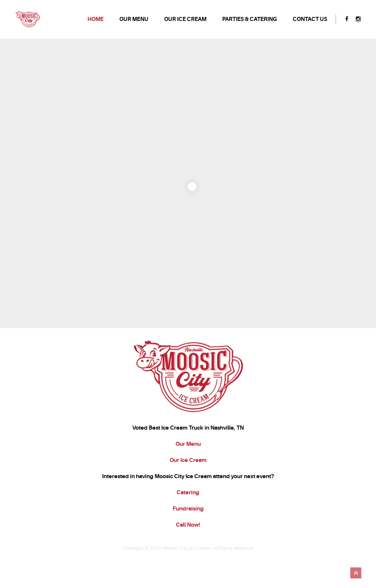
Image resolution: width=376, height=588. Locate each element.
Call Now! (188, 545)
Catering (188, 513)
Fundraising (188, 529)
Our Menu (188, 464)
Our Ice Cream (188, 480)
